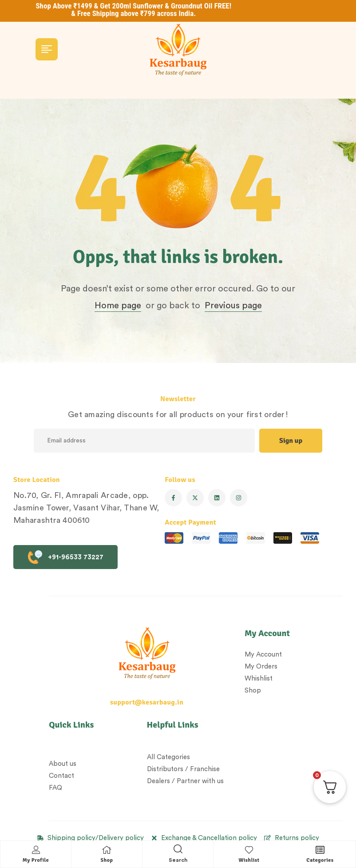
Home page (118, 306)
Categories (320, 860)
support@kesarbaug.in (147, 702)
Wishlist (249, 860)
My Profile (36, 860)
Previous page (233, 306)
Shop (107, 860)
